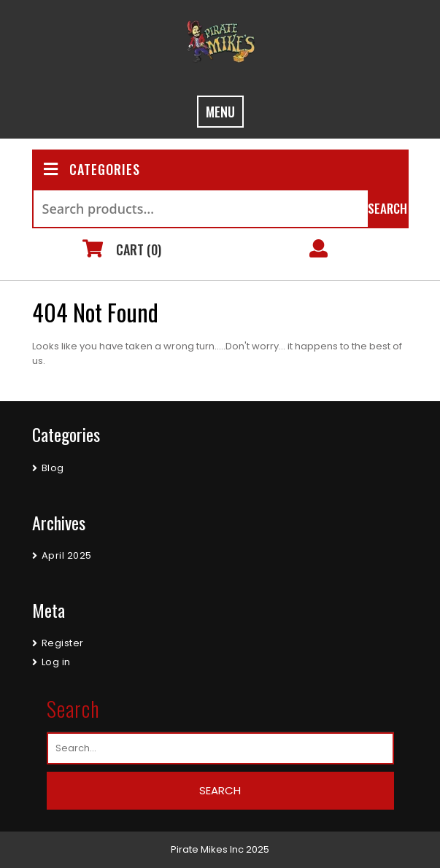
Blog (53, 468)
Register (63, 643)
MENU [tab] (220, 112)
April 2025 (67, 555)
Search (387, 208)
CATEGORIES (92, 169)
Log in (56, 662)
